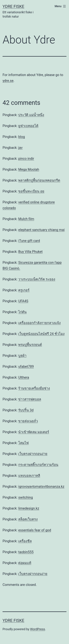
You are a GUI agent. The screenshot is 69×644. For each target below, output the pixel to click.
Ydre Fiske (13, 6)
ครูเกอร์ (24, 290)
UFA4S (23, 301)
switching (25, 497)
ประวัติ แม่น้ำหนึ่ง (31, 115)
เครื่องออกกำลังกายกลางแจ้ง (39, 323)
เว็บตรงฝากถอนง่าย (33, 454)
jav (20, 148)
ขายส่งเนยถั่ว (28, 421)
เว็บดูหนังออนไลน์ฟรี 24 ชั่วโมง (41, 334)
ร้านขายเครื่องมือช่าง (34, 388)
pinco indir (26, 159)
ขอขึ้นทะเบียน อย (31, 191)
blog (22, 137)
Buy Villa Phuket (30, 252)
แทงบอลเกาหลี (29, 476)
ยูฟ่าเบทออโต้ (28, 126)
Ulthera (24, 377)
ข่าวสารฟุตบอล (30, 399)
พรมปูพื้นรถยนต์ (30, 345)
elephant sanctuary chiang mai (41, 230)
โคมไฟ (23, 443)
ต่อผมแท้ (25, 563)
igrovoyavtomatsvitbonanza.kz (41, 486)
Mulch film (26, 219)
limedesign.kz (29, 508)
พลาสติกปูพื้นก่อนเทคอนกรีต (39, 180)
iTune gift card (29, 241)
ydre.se (8, 81)
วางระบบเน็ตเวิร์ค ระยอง (37, 279)
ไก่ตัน (22, 312)
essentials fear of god (35, 530)
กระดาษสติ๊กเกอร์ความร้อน (38, 465)
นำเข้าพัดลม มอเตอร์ (34, 432)
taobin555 (26, 552)
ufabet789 (26, 366)
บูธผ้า (22, 356)
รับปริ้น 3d (26, 410)
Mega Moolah (29, 169)
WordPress (38, 629)
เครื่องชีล (25, 541)
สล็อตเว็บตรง (28, 519)
